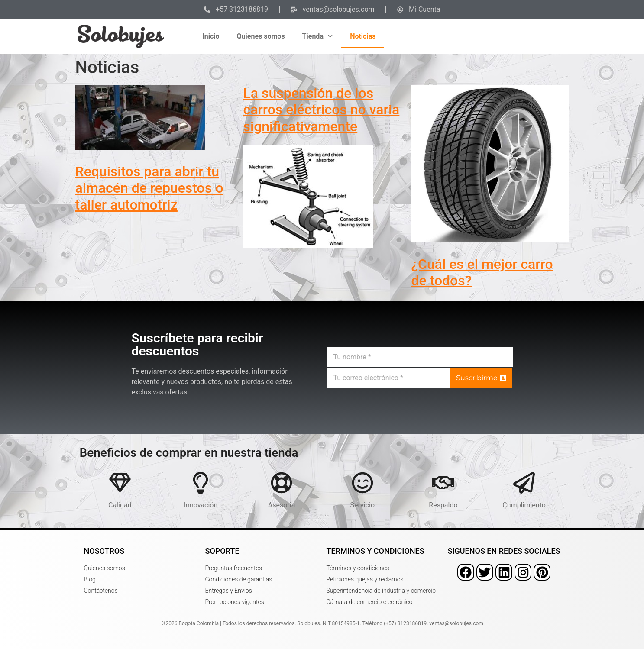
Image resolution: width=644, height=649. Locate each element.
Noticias (363, 36)
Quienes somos (261, 36)
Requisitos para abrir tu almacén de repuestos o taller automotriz (149, 188)
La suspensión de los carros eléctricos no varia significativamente (322, 110)
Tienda (318, 36)
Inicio (211, 36)
